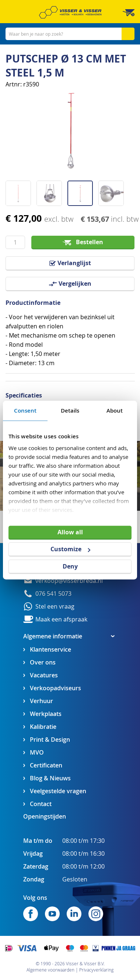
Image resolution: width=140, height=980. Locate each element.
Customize (70, 549)
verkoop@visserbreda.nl (69, 581)
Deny (70, 566)
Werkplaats (46, 714)
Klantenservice (50, 650)
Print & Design (50, 740)
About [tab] (115, 410)
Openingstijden (45, 816)
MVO (37, 753)
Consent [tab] (25, 410)
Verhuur (41, 701)
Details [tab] (70, 410)
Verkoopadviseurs (55, 688)
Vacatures (44, 675)
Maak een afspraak (61, 619)
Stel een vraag (55, 607)
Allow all (70, 532)
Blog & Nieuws (50, 778)
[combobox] (70, 34)
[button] (21, 190)
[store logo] (70, 12)
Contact (41, 804)
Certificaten (46, 765)
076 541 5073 (53, 594)
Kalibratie (43, 727)
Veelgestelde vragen (58, 791)
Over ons (43, 662)
